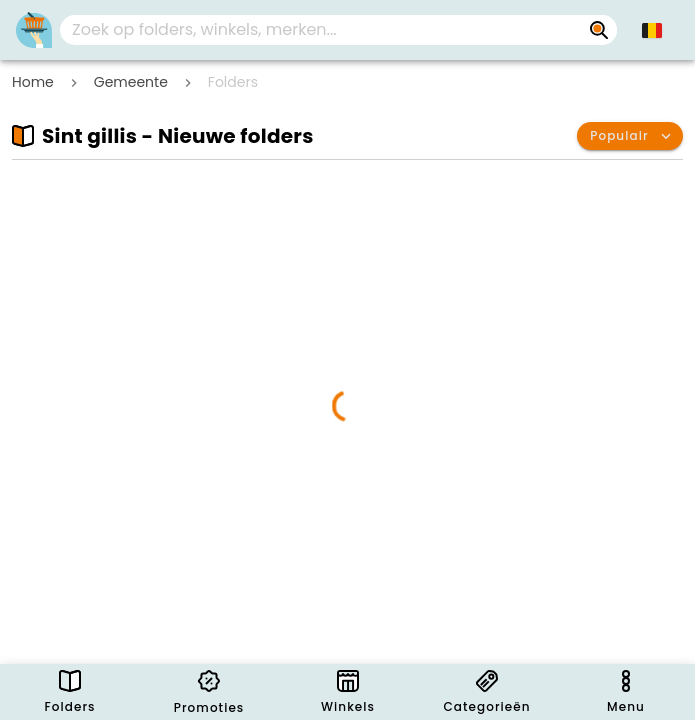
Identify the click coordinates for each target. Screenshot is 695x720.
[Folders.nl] (34, 30)
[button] (652, 30)
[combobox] (338, 30)
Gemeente (131, 82)
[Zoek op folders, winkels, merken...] (599, 30)
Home (33, 82)
